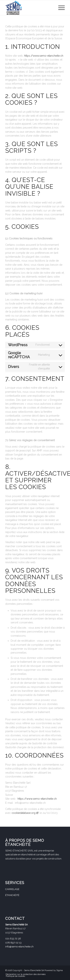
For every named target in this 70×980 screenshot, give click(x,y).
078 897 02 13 (13, 943)
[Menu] (60, 8)
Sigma (60, 970)
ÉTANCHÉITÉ (12, 895)
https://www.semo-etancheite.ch (44, 56)
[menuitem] (60, 8)
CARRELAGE (12, 889)
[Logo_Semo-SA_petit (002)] (29, 8)
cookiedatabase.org (24, 813)
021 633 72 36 (13, 939)
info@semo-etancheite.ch (19, 947)
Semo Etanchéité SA (34, 970)
